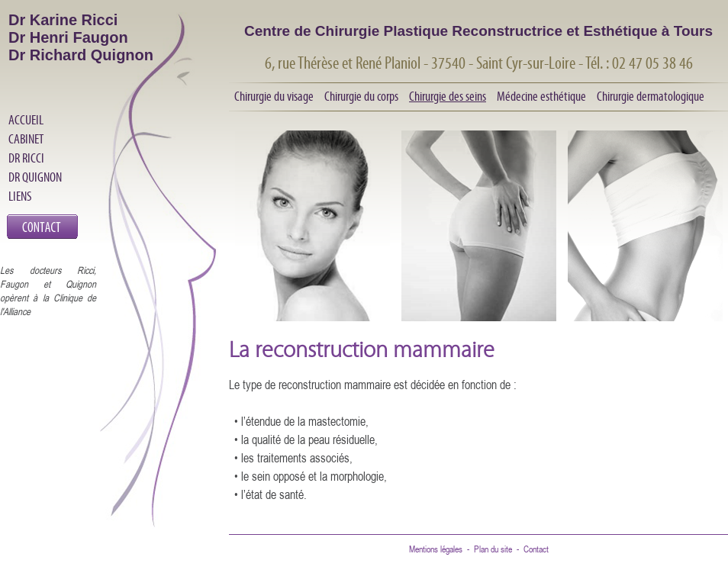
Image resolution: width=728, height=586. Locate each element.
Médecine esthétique (541, 96)
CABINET (26, 139)
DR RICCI (26, 158)
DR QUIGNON (35, 177)
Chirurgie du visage (274, 96)
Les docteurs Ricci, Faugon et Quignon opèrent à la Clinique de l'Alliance (48, 291)
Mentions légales (436, 549)
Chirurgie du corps (361, 96)
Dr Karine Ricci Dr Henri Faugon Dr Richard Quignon (81, 37)
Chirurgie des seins (448, 96)
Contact (536, 549)
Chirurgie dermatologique (651, 96)
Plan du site (493, 549)
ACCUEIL (26, 120)
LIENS (20, 196)
